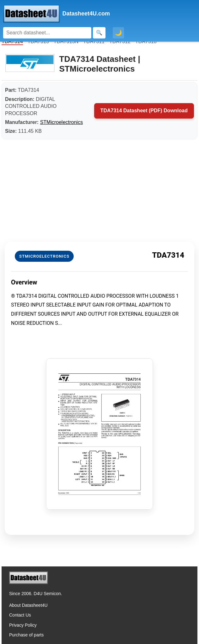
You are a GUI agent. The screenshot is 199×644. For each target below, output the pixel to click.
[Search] (47, 33)
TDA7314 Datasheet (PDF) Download (144, 111)
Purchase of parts (26, 635)
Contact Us (20, 615)
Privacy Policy (23, 625)
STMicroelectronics (61, 122)
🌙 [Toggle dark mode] (118, 33)
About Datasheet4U (28, 605)
